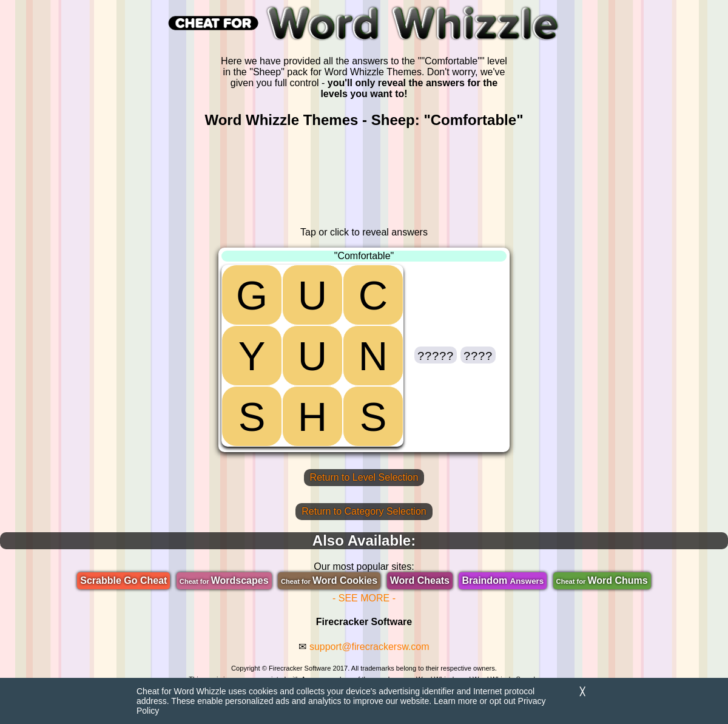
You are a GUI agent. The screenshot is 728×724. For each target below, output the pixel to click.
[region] (364, 178)
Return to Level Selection (364, 477)
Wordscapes (224, 580)
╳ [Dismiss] (582, 692)
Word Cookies (329, 580)
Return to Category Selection (364, 511)
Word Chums (602, 580)
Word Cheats (420, 580)
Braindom (503, 580)
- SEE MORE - (364, 598)
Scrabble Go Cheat (123, 580)
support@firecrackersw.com (369, 647)
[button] (436, 355)
